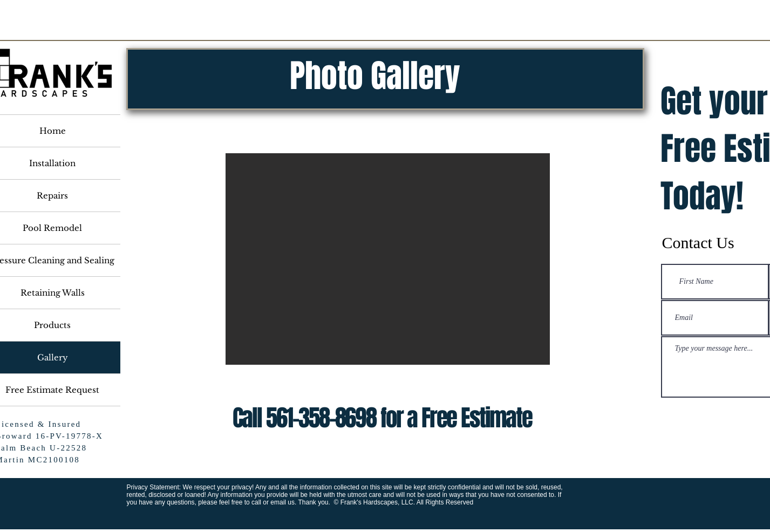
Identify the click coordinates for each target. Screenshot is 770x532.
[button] (388, 259)
